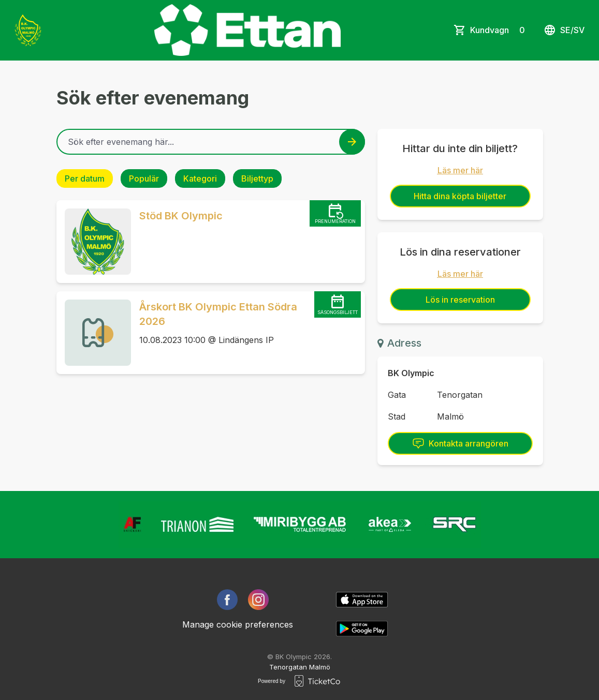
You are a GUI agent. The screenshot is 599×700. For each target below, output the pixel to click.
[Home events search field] (211, 142)
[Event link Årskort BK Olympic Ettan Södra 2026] (94, 333)
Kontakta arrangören (460, 443)
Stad (397, 416)
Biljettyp (257, 178)
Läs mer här (460, 170)
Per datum (85, 178)
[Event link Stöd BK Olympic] (94, 242)
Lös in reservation (460, 300)
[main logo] (28, 30)
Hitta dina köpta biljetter (460, 196)
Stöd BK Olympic (181, 216)
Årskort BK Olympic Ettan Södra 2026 (218, 314)
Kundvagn (500, 30)
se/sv (564, 30)
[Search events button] (352, 142)
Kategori (200, 178)
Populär (144, 178)
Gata (397, 395)
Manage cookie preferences (238, 624)
